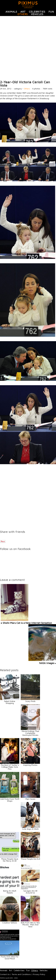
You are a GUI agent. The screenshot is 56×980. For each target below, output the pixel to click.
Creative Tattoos (10, 923)
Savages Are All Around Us (30, 892)
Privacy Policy (39, 974)
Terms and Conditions (21, 974)
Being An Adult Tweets (10, 892)
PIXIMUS (28, 3)
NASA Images (47, 663)
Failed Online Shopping (10, 702)
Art (23, 12)
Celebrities (37, 12)
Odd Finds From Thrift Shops (10, 800)
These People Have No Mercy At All (10, 860)
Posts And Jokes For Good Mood (10, 958)
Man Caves (30, 799)
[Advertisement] (28, 48)
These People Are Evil (30, 859)
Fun (51, 12)
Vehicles (37, 14)
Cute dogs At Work (30, 829)
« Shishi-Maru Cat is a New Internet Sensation (26, 623)
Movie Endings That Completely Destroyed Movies (30, 733)
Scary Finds (30, 701)
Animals (11, 12)
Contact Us (5, 974)
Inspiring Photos (30, 765)
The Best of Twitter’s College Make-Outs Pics (10, 767)
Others (23, 14)
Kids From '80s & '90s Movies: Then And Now (30, 925)
